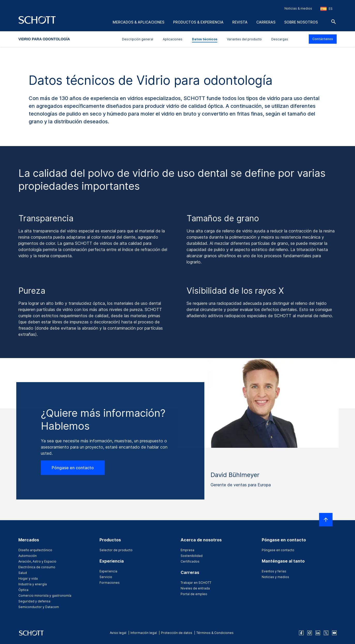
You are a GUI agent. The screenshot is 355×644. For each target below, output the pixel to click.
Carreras (266, 22)
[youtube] (334, 633)
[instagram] (310, 633)
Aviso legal (118, 633)
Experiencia (108, 571)
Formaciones (110, 583)
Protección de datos (177, 633)
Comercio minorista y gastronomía (45, 596)
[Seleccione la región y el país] (326, 9)
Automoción (28, 556)
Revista (240, 22)
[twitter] (326, 633)
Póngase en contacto (73, 468)
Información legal (144, 633)
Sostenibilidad (192, 556)
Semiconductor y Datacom (39, 607)
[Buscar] (334, 22)
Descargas (280, 39)
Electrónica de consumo (37, 567)
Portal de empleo (194, 594)
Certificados (190, 561)
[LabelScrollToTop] (326, 520)
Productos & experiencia (198, 22)
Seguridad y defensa (34, 601)
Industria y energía (33, 584)
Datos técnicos (205, 39)
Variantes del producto (244, 39)
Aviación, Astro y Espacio (37, 561)
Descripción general (138, 39)
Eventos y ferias (274, 571)
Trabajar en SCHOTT (196, 583)
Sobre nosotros (301, 22)
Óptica (23, 590)
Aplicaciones (173, 39)
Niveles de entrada (195, 588)
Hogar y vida (28, 578)
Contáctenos (323, 39)
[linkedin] (318, 633)
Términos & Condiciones (215, 633)
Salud (23, 573)
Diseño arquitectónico (35, 550)
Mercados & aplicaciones (138, 22)
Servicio (106, 577)
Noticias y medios (275, 577)
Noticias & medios (298, 8)
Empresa (187, 550)
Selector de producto (116, 550)
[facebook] (301, 633)
